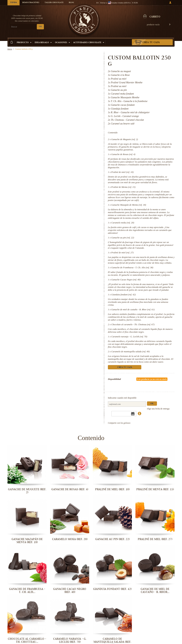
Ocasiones (62, 43)
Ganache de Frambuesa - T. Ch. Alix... (27, 591)
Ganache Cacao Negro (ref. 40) (126, 280)
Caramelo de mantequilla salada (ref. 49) (130, 351)
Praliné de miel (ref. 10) (122, 172)
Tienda (14, 3)
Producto (24, 43)
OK (40, 27)
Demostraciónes (31, 3)
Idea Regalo (43, 43)
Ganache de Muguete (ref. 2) (125, 139)
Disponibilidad (114, 379)
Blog (71, 3)
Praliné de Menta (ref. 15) (123, 187)
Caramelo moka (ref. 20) (123, 223)
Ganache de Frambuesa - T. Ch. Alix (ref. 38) (132, 267)
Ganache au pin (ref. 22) (123, 238)
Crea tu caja (151, 43)
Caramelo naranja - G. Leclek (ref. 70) (129, 337)
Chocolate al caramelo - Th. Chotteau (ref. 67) (133, 324)
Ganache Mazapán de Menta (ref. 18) (129, 205)
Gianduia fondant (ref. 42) (123, 294)
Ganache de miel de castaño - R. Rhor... (155, 591)
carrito (155, 17)
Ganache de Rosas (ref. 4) (123, 154)
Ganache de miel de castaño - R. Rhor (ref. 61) (133, 309)
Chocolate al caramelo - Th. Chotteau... (27, 640)
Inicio (10, 49)
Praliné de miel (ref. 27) (122, 252)
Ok (152, 404)
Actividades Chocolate (89, 43)
